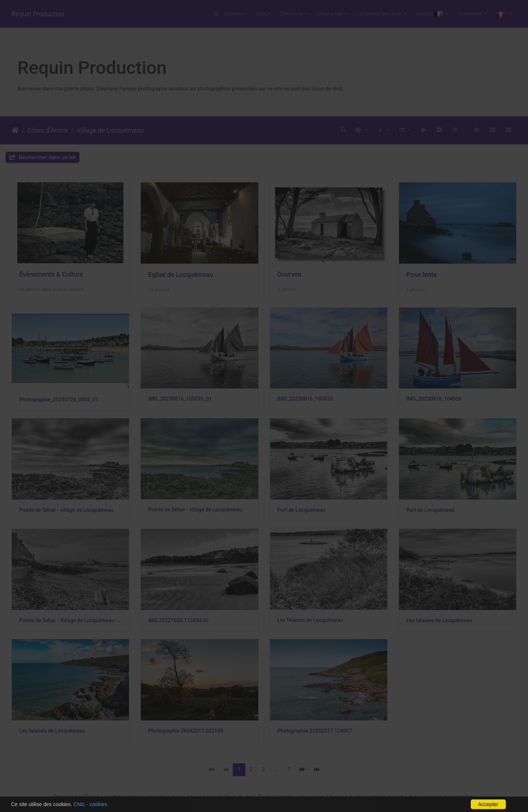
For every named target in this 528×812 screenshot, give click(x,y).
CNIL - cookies (90, 804)
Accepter (488, 804)
